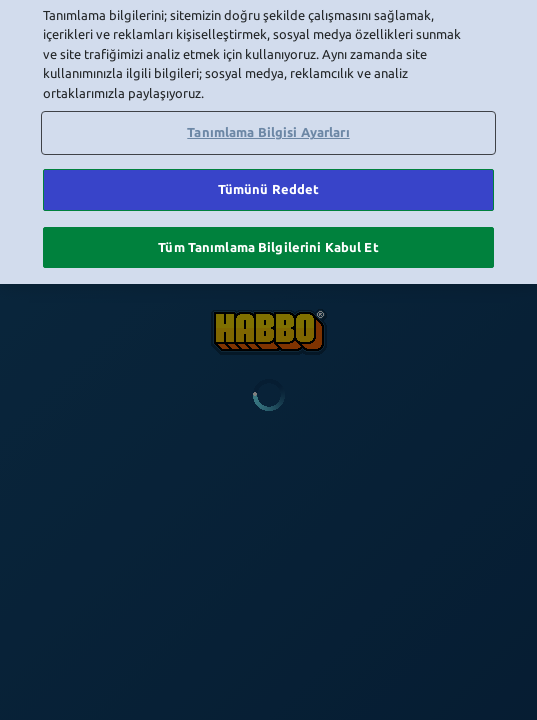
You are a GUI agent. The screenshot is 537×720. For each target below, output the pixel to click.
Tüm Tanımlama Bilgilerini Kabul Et (268, 220)
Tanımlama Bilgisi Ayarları (268, 106)
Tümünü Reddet (269, 163)
